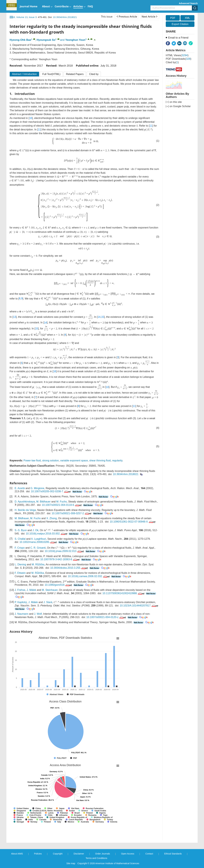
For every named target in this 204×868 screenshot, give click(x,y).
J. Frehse (20, 590)
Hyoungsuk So (46, 40)
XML (187, 18)
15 (103, 317)
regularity (117, 461)
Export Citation (180, 24)
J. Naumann (22, 614)
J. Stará (48, 602)
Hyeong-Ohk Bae (20, 40)
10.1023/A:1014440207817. (139, 606)
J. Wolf (38, 614)
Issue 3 (33, 17)
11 (151, 126)
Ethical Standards (173, 854)
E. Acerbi (20, 488)
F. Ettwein (20, 573)
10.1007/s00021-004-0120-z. (107, 617)
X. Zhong (52, 518)
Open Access (128, 854)
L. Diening (20, 564)
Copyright (58, 854)
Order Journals (103, 854)
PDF (173, 18)
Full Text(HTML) (51, 74)
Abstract (24, 74)
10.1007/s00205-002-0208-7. (51, 491)
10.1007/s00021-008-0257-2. (72, 513)
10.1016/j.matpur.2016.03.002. (47, 534)
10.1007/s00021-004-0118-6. (62, 505)
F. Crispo (20, 548)
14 (99, 317)
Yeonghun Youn (75, 40)
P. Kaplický (21, 602)
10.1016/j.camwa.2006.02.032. (89, 576)
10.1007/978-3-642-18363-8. (60, 559)
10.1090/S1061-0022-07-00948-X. (133, 522)
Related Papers (75, 74)
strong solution (51, 461)
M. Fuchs (62, 502)
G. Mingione (37, 488)
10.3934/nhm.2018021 (65, 17)
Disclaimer (79, 854)
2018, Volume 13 (19, 17)
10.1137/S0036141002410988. (124, 593)
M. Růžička (38, 564)
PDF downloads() (178, 59)
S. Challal (20, 539)
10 (107, 387)
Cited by (94, 74)
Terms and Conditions (96, 858)
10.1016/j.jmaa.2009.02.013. (65, 551)
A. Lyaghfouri (39, 539)
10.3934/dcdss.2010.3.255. (69, 568)
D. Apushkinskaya (25, 502)
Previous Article (127, 17)
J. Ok (35, 530)
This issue (107, 17)
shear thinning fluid (100, 461)
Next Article (149, 17)
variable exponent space (74, 461)
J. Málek (31, 590)
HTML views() (177, 55)
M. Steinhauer (50, 590)
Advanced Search (188, 3)
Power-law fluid (32, 461)
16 (31, 118)
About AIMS (17, 854)
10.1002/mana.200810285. (38, 542)
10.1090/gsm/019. (59, 585)
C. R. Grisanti (38, 548)
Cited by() (172, 62)
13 (15, 317)
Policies (38, 854)
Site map (71, 863)
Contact (149, 854)
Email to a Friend (178, 38)
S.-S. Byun (21, 530)
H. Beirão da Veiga (25, 510)
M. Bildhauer (44, 502)
